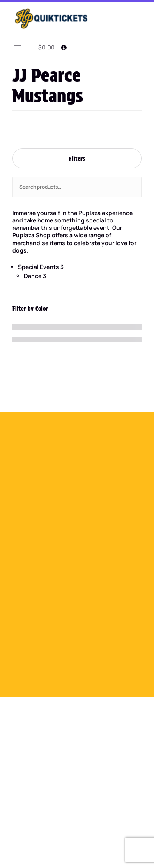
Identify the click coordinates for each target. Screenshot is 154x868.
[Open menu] (17, 47)
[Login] (64, 47)
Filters (77, 159)
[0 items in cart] (45, 47)
